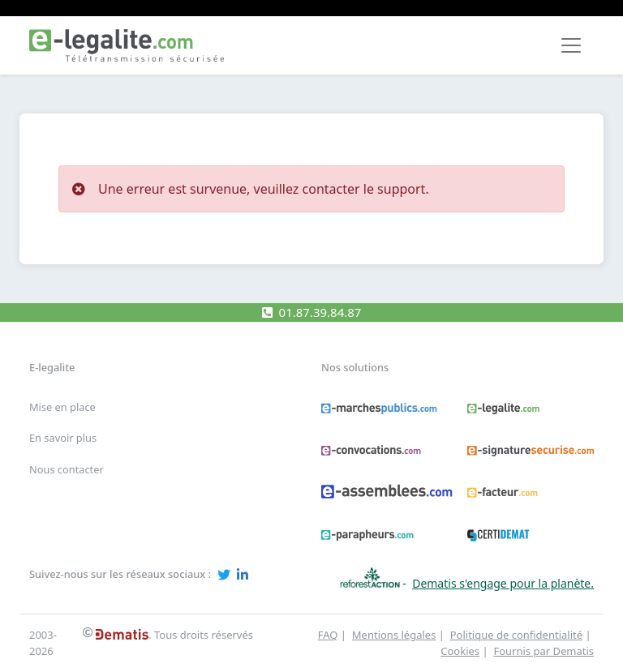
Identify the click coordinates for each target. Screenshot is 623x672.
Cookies (460, 651)
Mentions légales (394, 635)
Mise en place (62, 407)
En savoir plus (63, 438)
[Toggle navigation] (571, 45)
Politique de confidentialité (516, 635)
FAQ (328, 635)
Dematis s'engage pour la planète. (503, 583)
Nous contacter (67, 469)
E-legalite (52, 367)
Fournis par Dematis (544, 651)
